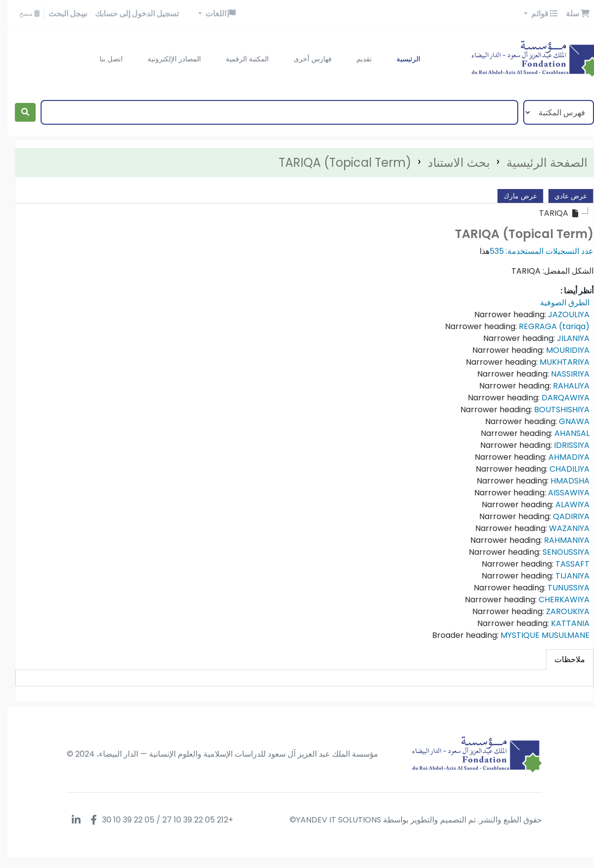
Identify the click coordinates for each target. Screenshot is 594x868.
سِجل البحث (60, 14)
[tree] (297, 213)
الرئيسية (401, 59)
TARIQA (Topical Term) (338, 163)
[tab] (562, 660)
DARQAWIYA (558, 398)
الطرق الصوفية (557, 303)
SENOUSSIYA (559, 552)
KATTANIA (563, 623)
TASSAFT (565, 564)
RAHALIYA (564, 386)
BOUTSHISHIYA (554, 410)
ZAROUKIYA (560, 611)
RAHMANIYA (559, 540)
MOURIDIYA (560, 350)
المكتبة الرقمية (240, 59)
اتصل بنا (104, 59)
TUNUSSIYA (561, 588)
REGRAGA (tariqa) (547, 326)
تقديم (357, 59)
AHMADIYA (562, 457)
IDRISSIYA (564, 445)
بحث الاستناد (451, 163)
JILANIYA (566, 338)
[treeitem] (552, 213)
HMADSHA (563, 481)
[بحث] (18, 112)
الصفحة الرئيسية (540, 163)
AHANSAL (565, 433)
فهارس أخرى (305, 59)
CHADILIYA (562, 469)
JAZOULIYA (561, 314)
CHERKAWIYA (557, 600)
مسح (22, 14)
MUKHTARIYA (557, 362)
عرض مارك (513, 196)
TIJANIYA (565, 576)
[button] (570, 14)
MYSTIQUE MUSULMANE (538, 635)
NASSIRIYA (563, 374)
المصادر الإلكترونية (167, 59)
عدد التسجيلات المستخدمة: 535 (534, 251)
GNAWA (567, 421)
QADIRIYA (564, 516)
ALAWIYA (565, 505)
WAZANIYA (562, 528)
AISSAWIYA (561, 493)
